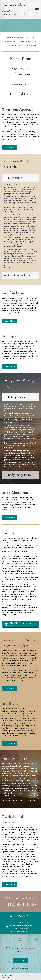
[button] (10, 147)
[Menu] (37, 9)
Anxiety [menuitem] (35, 42)
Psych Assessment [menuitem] (31, 45)
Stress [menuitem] (28, 42)
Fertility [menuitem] (20, 45)
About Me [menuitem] (15, 948)
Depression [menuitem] (20, 38)
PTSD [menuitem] (6, 45)
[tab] (20, 178)
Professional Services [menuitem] (28, 948)
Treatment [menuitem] (11, 38)
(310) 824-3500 (21, 904)
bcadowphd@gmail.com (22, 932)
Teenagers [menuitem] (7, 42)
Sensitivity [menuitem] (12, 45)
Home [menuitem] (8, 948)
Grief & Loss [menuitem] (30, 38)
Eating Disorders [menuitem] (18, 42)
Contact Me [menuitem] (21, 952)
